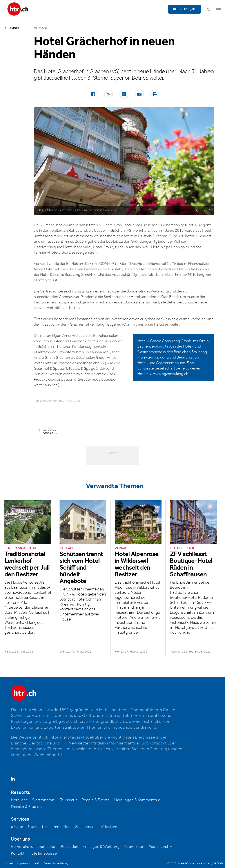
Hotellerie (19, 800)
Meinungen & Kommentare (137, 800)
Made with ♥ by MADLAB (210, 864)
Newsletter (38, 827)
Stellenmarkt (86, 827)
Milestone (110, 827)
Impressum (24, 864)
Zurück (14, 28)
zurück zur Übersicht (50, 431)
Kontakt (18, 854)
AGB (37, 864)
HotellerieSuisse (43, 854)
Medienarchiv (160, 847)
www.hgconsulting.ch (171, 374)
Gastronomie (44, 800)
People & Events (96, 800)
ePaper (17, 827)
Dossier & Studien (26, 807)
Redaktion (70, 847)
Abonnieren (134, 847)
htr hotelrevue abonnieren (34, 847)
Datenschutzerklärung (56, 864)
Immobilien (61, 827)
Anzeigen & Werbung (101, 847)
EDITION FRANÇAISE (184, 9)
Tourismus (69, 800)
